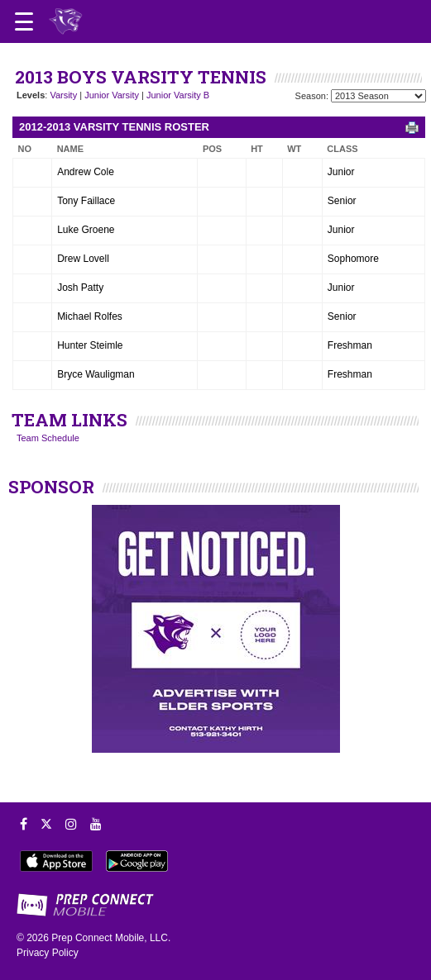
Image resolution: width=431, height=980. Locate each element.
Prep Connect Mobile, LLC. (111, 938)
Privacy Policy (48, 953)
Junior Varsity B (178, 95)
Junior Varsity (112, 95)
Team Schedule (48, 438)
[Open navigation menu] (24, 21)
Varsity (63, 95)
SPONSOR (51, 487)
